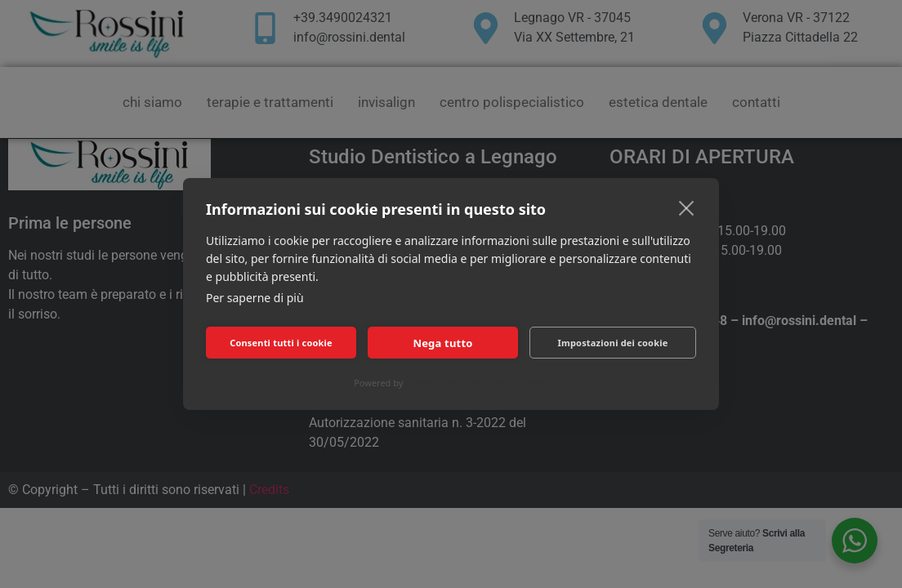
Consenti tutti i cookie (281, 343)
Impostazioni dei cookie (613, 343)
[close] (687, 207)
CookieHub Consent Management (477, 383)
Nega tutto (442, 343)
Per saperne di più (255, 298)
